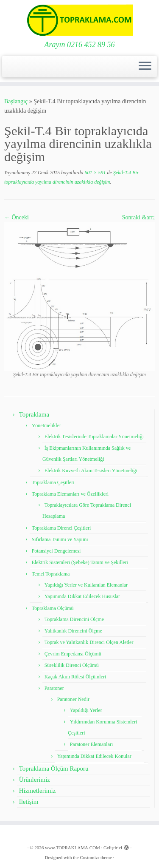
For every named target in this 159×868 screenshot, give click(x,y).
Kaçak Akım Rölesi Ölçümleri (75, 677)
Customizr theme (96, 857)
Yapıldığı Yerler (86, 710)
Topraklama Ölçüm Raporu (54, 769)
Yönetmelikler (46, 425)
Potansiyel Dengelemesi (56, 551)
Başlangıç (16, 101)
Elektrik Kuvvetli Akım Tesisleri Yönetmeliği (91, 471)
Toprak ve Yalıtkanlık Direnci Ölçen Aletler (89, 642)
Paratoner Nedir (73, 699)
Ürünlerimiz (35, 780)
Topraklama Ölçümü (53, 608)
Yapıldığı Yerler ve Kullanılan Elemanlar (86, 585)
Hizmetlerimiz (38, 791)
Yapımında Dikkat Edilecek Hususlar (82, 596)
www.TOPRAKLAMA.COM (73, 848)
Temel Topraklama (51, 574)
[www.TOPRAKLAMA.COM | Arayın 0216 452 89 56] (79, 20)
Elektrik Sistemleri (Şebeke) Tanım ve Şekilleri (80, 562)
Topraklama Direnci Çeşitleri (61, 528)
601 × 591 (94, 173)
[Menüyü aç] (145, 67)
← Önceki (17, 217)
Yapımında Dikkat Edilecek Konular (94, 756)
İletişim (29, 802)
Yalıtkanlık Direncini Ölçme (73, 631)
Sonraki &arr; (138, 217)
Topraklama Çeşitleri (53, 482)
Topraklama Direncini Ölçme (74, 619)
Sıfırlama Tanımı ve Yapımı (60, 539)
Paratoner (54, 688)
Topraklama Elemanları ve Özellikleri (70, 494)
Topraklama (34, 414)
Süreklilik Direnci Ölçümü (72, 665)
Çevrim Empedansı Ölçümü (73, 654)
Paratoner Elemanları (92, 744)
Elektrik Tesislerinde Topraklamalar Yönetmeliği (94, 437)
